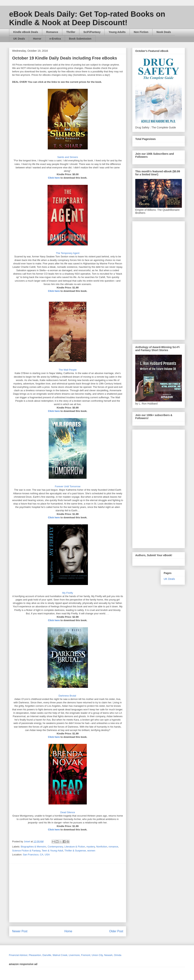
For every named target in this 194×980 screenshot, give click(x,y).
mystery (91, 847)
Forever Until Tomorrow (68, 486)
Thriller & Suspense (75, 851)
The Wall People (68, 370)
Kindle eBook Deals (26, 32)
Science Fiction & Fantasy (26, 851)
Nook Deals (164, 32)
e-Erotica (55, 39)
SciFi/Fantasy (92, 32)
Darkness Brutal (68, 696)
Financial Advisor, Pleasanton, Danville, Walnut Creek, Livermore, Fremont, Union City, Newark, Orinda (65, 955)
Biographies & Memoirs (34, 847)
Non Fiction (141, 32)
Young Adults (117, 32)
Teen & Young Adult (52, 851)
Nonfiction (102, 847)
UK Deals (19, 39)
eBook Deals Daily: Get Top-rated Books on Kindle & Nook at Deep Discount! (87, 18)
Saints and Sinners (68, 157)
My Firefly (68, 593)
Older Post (116, 931)
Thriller (71, 32)
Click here (54, 178)
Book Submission (80, 39)
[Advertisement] (103, 893)
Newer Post (20, 931)
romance (113, 847)
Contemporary (55, 847)
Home (68, 931)
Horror (37, 39)
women (91, 851)
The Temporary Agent (68, 253)
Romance (52, 32)
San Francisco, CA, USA (36, 855)
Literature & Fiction (75, 847)
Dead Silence (68, 812)
